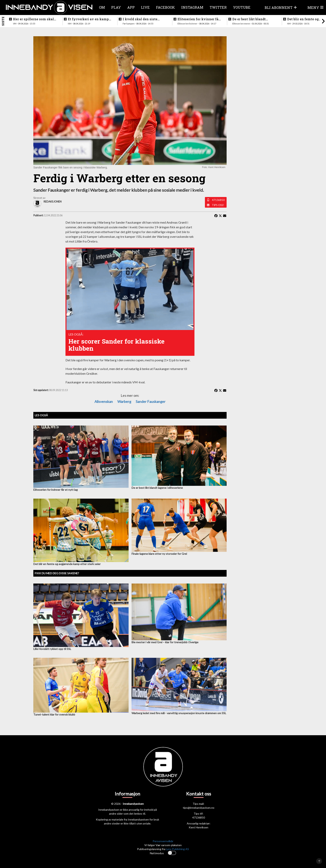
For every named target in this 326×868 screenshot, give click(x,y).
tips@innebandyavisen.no (199, 808)
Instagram (192, 7)
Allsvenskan (104, 401)
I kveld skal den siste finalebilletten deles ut (141, 19)
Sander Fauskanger (151, 401)
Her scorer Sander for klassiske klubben (116, 345)
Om (102, 7)
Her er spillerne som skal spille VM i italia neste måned (33, 19)
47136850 (218, 200)
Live (145, 7)
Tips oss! (218, 205)
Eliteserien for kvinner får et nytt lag (199, 19)
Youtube (242, 7)
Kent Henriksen (198, 827)
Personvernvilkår (163, 841)
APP (131, 7)
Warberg (124, 401)
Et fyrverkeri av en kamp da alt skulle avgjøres (88, 19)
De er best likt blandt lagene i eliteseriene (249, 19)
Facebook (165, 7)
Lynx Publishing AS (177, 849)
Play (116, 7)
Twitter (218, 7)
